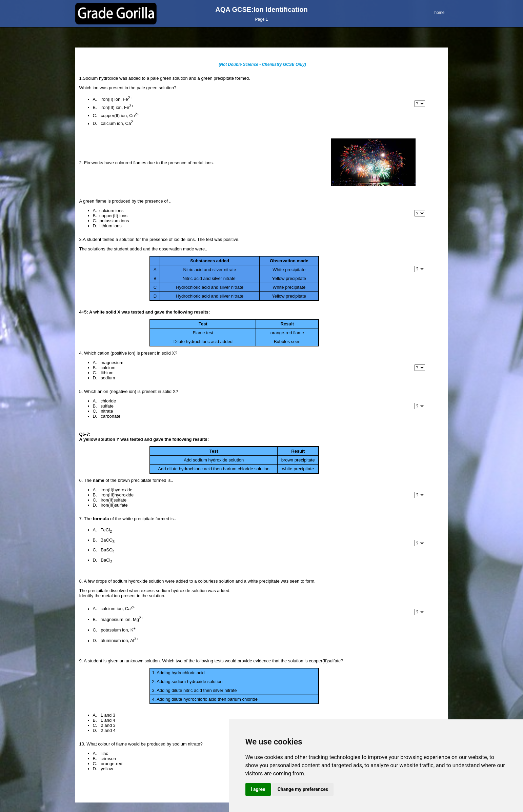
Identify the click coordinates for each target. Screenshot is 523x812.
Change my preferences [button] (303, 789)
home (439, 13)
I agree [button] (258, 789)
